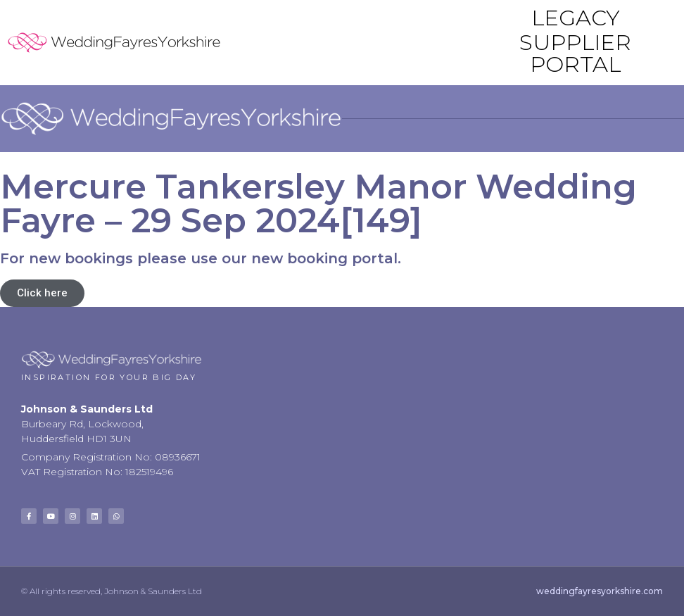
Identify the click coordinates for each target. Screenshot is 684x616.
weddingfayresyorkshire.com (600, 591)
